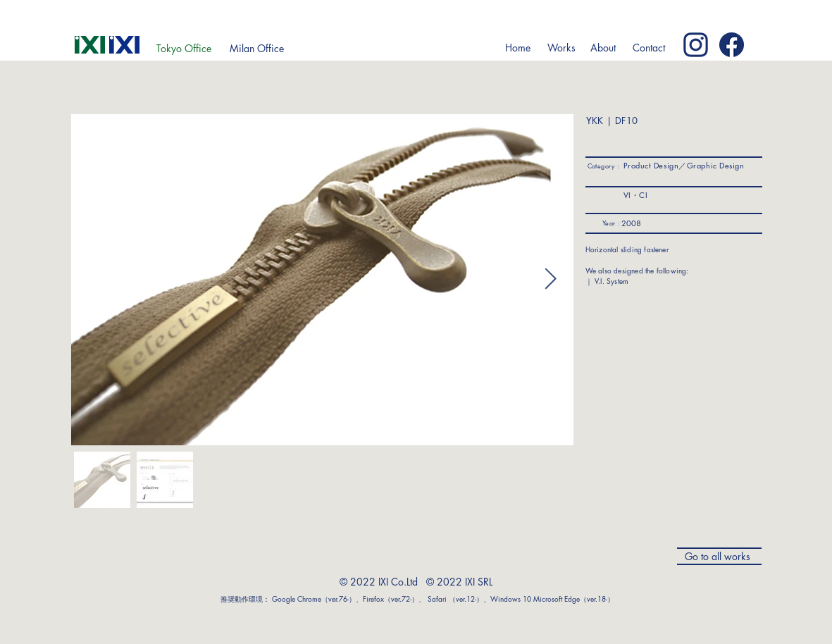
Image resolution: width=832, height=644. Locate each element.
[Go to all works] (719, 556)
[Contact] (649, 48)
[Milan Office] (257, 49)
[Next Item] (551, 280)
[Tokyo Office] (184, 49)
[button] (562, 48)
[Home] (518, 48)
